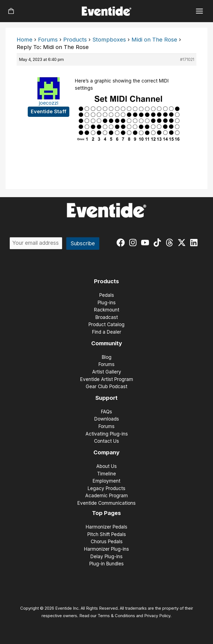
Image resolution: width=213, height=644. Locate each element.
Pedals (107, 295)
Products (75, 40)
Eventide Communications (106, 503)
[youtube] (146, 243)
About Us (106, 466)
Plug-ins (107, 303)
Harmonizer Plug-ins (106, 549)
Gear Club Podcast (106, 387)
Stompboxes (109, 40)
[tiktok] (159, 243)
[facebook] (122, 243)
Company (106, 452)
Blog (107, 357)
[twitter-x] (183, 243)
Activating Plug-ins (107, 434)
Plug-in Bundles (106, 564)
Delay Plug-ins (106, 557)
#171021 (187, 59)
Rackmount (107, 310)
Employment (106, 481)
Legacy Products (106, 488)
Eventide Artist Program (107, 379)
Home (25, 40)
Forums (48, 40)
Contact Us (106, 441)
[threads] (171, 243)
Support (106, 398)
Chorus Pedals (107, 542)
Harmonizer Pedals (106, 527)
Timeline (106, 474)
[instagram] (134, 243)
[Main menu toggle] (200, 11)
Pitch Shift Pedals (107, 534)
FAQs (106, 412)
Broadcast (107, 317)
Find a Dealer (107, 332)
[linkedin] (195, 243)
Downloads (107, 419)
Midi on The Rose (154, 40)
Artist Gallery (107, 372)
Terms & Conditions (116, 616)
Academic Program (106, 496)
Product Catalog (106, 324)
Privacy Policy (157, 616)
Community (107, 343)
